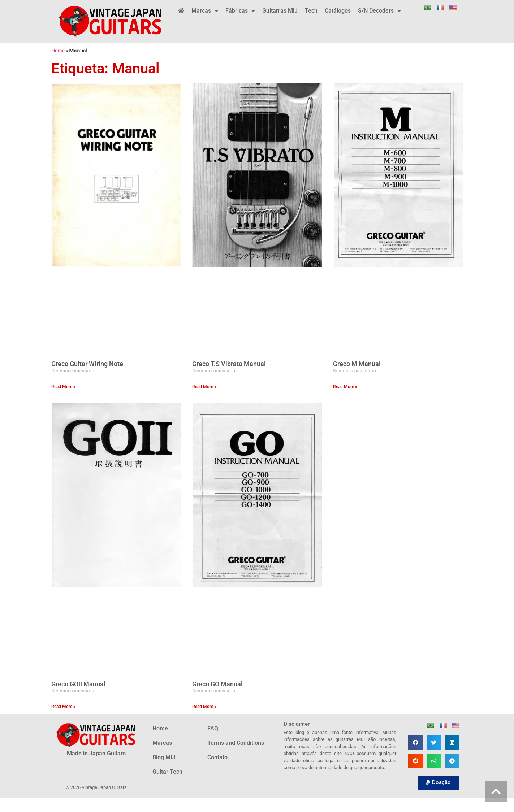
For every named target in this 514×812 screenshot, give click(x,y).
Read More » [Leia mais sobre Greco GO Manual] (204, 707)
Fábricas (240, 11)
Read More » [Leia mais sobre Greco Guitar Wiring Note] (63, 387)
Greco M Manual (357, 364)
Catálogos (338, 11)
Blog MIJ (164, 757)
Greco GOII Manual (78, 684)
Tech (311, 11)
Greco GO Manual (217, 684)
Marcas (205, 11)
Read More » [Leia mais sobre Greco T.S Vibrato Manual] (204, 387)
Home (58, 51)
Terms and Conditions (236, 743)
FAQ (213, 728)
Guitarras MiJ (280, 11)
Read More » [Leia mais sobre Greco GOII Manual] (63, 707)
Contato (217, 757)
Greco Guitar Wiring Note (87, 364)
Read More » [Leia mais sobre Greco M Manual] (345, 387)
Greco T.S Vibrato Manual (229, 364)
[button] (416, 743)
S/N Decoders (379, 11)
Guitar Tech (167, 772)
